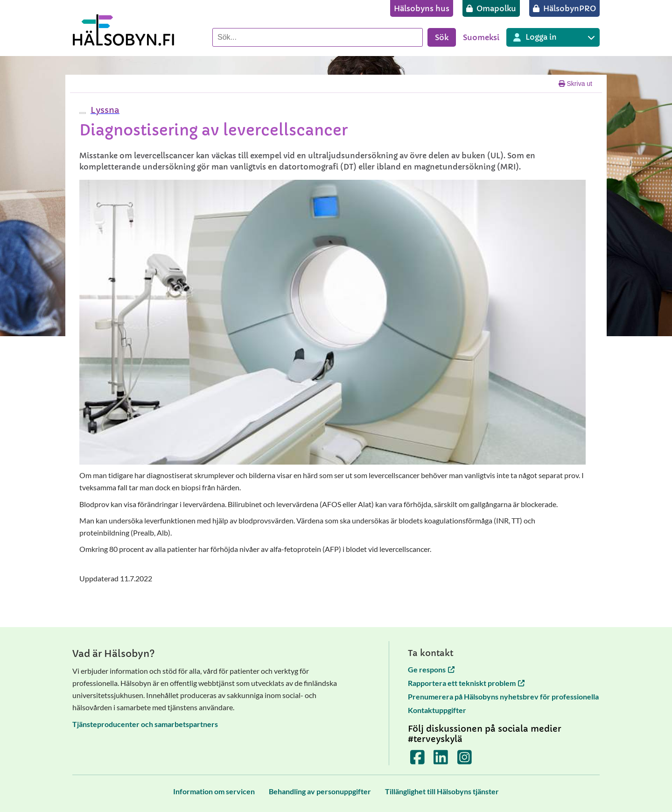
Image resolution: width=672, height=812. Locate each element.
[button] (104, 110)
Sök (442, 37)
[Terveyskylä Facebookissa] (417, 760)
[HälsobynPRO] (564, 8)
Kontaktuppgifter (437, 710)
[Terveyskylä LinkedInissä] (441, 760)
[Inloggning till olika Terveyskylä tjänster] (553, 37)
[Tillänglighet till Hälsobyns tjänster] (442, 791)
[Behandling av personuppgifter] (320, 791)
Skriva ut (575, 84)
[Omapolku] (491, 8)
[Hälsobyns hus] (422, 8)
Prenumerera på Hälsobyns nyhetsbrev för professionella (503, 696)
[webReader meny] (83, 113)
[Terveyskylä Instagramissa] (465, 760)
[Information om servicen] (214, 791)
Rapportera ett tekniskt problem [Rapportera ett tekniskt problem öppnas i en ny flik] (466, 683)
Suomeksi (481, 37)
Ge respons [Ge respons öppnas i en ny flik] (431, 669)
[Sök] (318, 37)
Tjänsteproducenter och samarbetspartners (145, 724)
